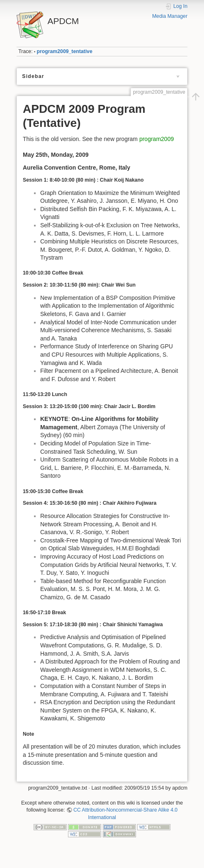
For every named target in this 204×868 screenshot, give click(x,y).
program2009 (157, 139)
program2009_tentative (65, 51)
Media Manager (170, 16)
